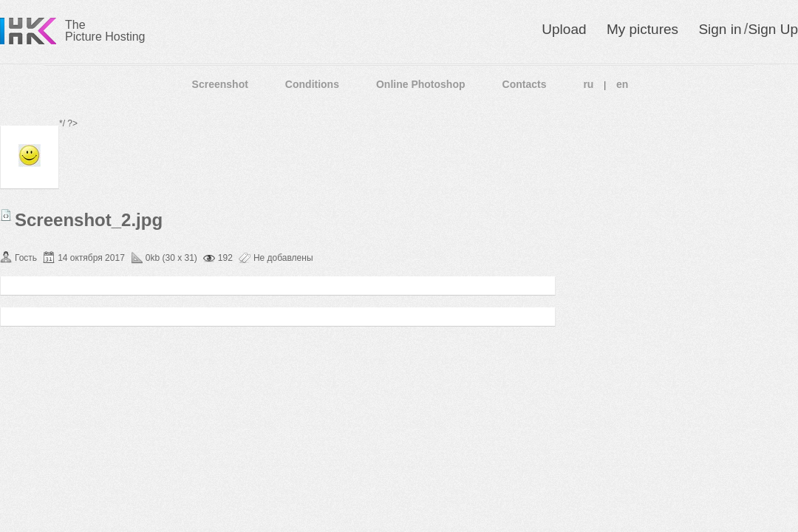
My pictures (642, 29)
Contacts (525, 84)
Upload (564, 29)
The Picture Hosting (105, 31)
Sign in (720, 29)
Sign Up (773, 29)
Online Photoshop (421, 84)
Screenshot (220, 84)
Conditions (312, 84)
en (622, 84)
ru (588, 84)
